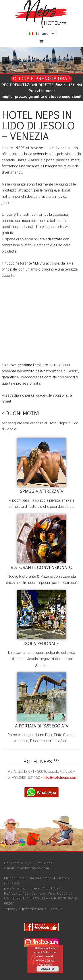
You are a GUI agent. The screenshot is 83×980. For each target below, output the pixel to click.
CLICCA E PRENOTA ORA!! (41, 79)
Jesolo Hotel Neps (42, 14)
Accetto (48, 969)
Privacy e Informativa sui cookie (34, 909)
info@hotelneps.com (60, 777)
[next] (77, 60)
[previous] (6, 60)
